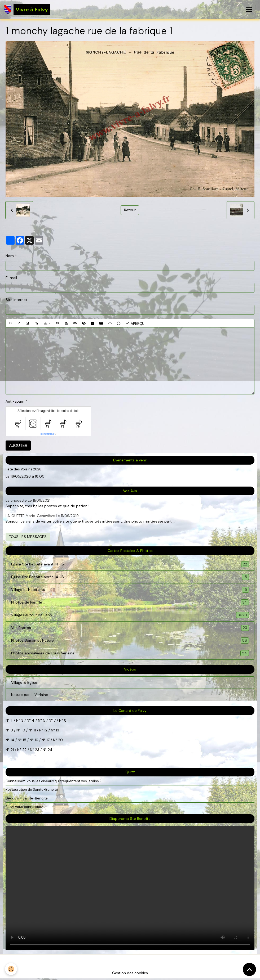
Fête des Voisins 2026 (23, 469)
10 (23, 730)
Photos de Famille (130, 602)
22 (24, 750)
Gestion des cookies (130, 973)
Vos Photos (130, 628)
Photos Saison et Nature (130, 640)
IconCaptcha (47, 434)
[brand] (27, 10)
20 (60, 740)
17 (48, 740)
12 (46, 730)
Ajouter (18, 445)
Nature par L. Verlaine (30, 695)
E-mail (11, 278)
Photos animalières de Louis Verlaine (130, 653)
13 (58, 730)
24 (50, 750)
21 (13, 750)
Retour (130, 210)
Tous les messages (28, 537)
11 (34, 730)
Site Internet (16, 300)
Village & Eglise (24, 682)
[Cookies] (11, 969)
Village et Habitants (130, 590)
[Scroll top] (249, 969)
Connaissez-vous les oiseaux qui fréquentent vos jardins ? (54, 781)
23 (37, 750)
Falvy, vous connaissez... (25, 807)
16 (36, 740)
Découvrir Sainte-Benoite (27, 798)
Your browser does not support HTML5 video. (130, 888)
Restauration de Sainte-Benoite (32, 790)
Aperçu (135, 323)
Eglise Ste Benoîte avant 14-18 (130, 564)
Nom (10, 256)
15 (25, 740)
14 (12, 740)
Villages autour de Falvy (130, 615)
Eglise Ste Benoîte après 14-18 (130, 577)
